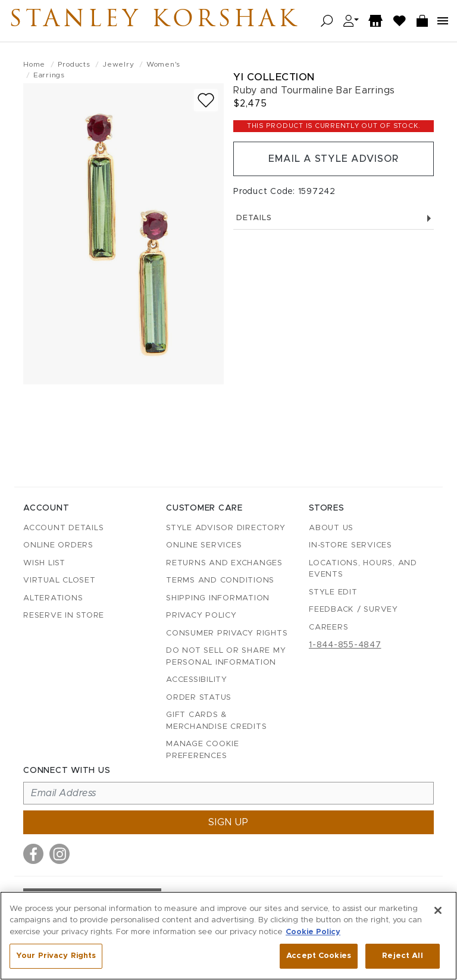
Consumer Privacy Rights (227, 633)
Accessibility (197, 680)
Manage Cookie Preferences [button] (203, 750)
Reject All (402, 956)
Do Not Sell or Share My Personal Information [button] (226, 657)
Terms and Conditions (220, 580)
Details (334, 218)
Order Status (199, 698)
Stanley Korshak (154, 21)
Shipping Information (218, 598)
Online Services (204, 545)
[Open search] (327, 21)
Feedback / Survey (353, 610)
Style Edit (333, 592)
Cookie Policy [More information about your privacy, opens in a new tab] (313, 932)
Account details (63, 528)
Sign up (228, 822)
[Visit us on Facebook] (33, 854)
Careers (328, 627)
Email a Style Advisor (334, 159)
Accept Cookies (319, 956)
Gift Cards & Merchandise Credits (216, 721)
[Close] (438, 910)
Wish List (44, 563)
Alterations (53, 598)
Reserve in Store (64, 616)
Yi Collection (274, 77)
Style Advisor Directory (226, 528)
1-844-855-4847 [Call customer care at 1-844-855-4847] (345, 645)
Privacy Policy (201, 616)
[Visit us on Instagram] (60, 854)
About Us (331, 528)
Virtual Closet (60, 580)
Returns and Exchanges (224, 563)
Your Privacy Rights (56, 956)
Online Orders (58, 545)
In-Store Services (350, 545)
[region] (228, 936)
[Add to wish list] (206, 100)
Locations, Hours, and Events (363, 569)
